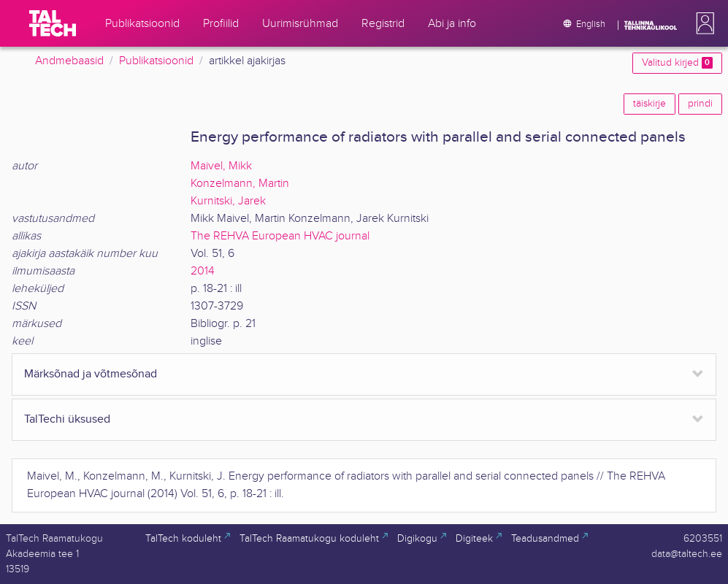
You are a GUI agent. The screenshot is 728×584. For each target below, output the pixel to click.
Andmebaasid (69, 61)
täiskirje (650, 104)
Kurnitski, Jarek (228, 201)
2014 (203, 271)
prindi (700, 104)
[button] (702, 23)
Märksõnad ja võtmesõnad (91, 374)
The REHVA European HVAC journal (280, 236)
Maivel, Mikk (221, 166)
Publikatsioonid (156, 61)
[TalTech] (53, 23)
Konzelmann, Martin (240, 184)
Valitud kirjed (677, 63)
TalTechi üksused (67, 419)
